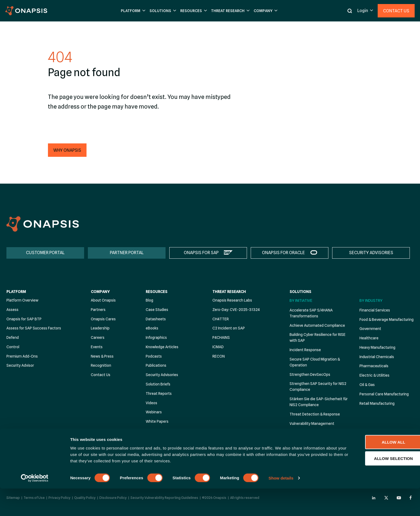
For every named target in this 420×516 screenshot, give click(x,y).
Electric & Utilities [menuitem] (374, 376)
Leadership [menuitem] (100, 328)
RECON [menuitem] (219, 356)
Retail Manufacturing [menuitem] (377, 403)
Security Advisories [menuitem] (162, 375)
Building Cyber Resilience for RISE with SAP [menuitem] (318, 338)
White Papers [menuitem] (157, 421)
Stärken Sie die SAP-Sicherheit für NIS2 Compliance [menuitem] (319, 402)
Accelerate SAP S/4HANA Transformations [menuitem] (311, 313)
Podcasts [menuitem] (154, 356)
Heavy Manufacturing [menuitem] (377, 347)
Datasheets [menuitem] (156, 319)
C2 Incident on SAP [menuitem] (229, 328)
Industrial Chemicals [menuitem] (377, 357)
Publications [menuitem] (156, 366)
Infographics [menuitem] (156, 337)
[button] (132, 11)
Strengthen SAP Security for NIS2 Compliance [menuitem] (318, 387)
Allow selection (375, 486)
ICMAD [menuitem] (218, 347)
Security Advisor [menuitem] (20, 366)
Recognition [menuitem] (101, 366)
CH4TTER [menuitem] (221, 319)
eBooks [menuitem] (152, 328)
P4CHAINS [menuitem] (221, 337)
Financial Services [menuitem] (375, 310)
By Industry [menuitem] (371, 300)
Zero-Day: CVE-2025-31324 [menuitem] (236, 310)
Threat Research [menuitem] (229, 292)
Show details (281, 505)
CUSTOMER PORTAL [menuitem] (45, 253)
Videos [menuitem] (151, 403)
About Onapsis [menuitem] (103, 300)
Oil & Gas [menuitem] (367, 385)
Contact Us (396, 11)
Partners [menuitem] (98, 310)
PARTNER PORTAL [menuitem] (127, 253)
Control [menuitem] (13, 347)
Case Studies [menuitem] (157, 310)
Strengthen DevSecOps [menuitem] (310, 374)
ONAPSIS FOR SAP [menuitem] (201, 253)
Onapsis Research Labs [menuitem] (232, 300)
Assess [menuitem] (12, 310)
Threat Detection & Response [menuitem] (315, 414)
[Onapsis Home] (43, 224)
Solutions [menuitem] (300, 292)
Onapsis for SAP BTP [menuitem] (24, 319)
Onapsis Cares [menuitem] (103, 319)
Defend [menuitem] (13, 337)
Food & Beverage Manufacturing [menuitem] (387, 320)
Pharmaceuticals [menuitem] (374, 366)
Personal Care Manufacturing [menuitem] (384, 394)
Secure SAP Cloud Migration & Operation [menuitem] (315, 362)
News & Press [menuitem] (102, 356)
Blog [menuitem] (149, 300)
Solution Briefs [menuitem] (158, 384)
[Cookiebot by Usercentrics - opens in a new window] (35, 506)
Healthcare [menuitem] (369, 338)
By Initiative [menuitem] (301, 300)
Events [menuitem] (97, 347)
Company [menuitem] (100, 292)
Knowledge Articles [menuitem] (162, 347)
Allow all (375, 469)
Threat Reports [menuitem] (159, 394)
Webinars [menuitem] (154, 412)
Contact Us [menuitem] (101, 375)
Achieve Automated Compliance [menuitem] (317, 325)
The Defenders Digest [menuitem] (164, 431)
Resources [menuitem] (157, 292)
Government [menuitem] (370, 329)
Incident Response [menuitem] (305, 350)
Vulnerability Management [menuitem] (312, 424)
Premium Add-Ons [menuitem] (22, 356)
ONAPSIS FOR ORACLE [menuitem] (283, 253)
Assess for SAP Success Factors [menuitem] (34, 328)
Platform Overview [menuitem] (22, 300)
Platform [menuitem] (16, 292)
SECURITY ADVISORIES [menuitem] (371, 253)
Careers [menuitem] (98, 337)
